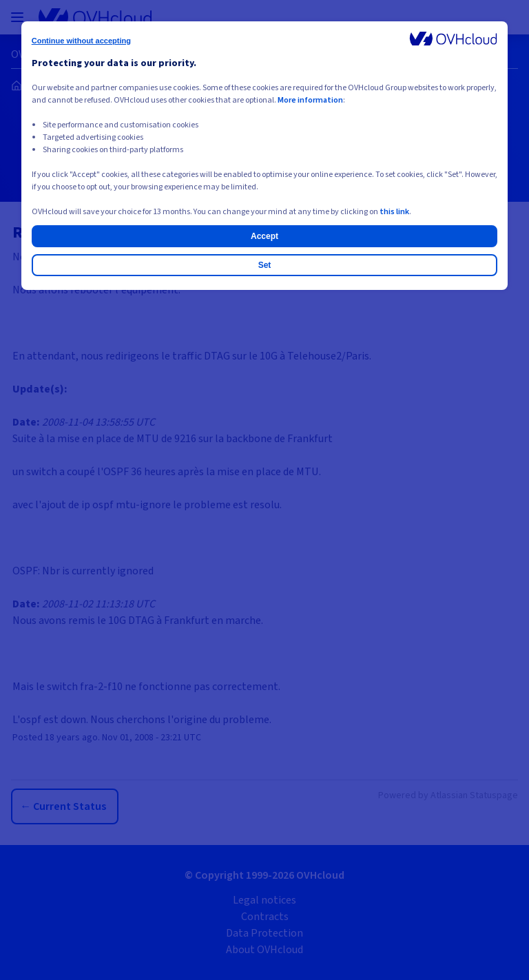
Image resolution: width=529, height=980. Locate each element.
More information (310, 100)
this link (394, 212)
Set (265, 265)
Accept (264, 236)
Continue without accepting (81, 41)
